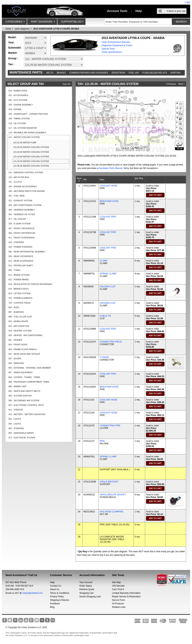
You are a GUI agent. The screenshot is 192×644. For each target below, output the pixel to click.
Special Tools (108, 49)
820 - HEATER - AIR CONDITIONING (25, 335)
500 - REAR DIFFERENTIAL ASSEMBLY (27, 252)
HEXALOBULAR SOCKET (113, 495)
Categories (15, 23)
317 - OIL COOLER (17, 219)
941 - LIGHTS (15, 419)
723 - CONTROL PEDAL (20, 303)
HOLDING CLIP (108, 287)
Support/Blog (72, 23)
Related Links (119, 607)
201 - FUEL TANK (17, 196)
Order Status (86, 586)
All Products (118, 604)
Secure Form (118, 600)
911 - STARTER (16, 410)
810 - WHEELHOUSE (18, 321)
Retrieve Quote (87, 589)
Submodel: (15, 48)
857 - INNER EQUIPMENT (21, 372)
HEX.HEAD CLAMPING (111, 512)
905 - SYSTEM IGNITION (20, 396)
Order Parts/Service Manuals (116, 42)
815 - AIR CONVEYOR (19, 326)
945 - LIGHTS (15, 424)
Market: (13, 53)
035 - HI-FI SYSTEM (18, 100)
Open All (66, 84)
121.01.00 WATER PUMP (25, 143)
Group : (13, 58)
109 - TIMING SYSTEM (19, 119)
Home (8, 29)
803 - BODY (14, 307)
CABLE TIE (105, 316)
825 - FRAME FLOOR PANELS (23, 349)
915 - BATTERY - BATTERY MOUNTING (27, 414)
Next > (181, 84)
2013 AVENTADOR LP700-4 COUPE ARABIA (56, 29)
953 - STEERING (16, 428)
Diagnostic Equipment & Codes (117, 45)
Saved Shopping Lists (90, 597)
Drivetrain (118, 73)
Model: (12, 37)
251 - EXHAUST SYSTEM (20, 201)
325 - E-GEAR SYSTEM (19, 224)
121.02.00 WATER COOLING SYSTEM (31, 147)
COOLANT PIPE (108, 217)
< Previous (171, 84)
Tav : (11, 64)
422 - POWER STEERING (20, 247)
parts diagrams (22, 29)
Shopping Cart (86, 593)
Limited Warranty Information (126, 593)
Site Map (116, 582)
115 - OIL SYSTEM (17, 123)
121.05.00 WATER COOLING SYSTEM (31, 161)
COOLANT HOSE (108, 186)
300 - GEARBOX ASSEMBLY (22, 210)
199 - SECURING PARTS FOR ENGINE (27, 191)
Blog (52, 607)
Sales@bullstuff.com (33, 593)
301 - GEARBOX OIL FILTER (22, 214)
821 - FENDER (15, 340)
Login (187, 2)
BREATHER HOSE (109, 201)
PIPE (102, 441)
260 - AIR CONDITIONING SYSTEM (25, 205)
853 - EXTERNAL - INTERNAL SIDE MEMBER (30, 368)
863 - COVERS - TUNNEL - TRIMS (24, 377)
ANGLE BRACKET (109, 482)
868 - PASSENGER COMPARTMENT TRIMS (29, 382)
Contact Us (55, 586)
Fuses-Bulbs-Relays (155, 73)
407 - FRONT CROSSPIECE (22, 228)
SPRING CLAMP (108, 274)
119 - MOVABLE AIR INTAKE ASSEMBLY (27, 133)
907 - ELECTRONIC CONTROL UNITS (26, 405)
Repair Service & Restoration (126, 597)
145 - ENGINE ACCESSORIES (23, 186)
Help (139, 11)
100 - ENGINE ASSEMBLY (21, 105)
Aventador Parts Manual (110, 168)
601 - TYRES (14, 270)
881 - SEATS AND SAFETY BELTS (24, 391)
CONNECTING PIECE (111, 342)
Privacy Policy (57, 597)
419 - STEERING (16, 242)
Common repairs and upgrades (89, 73)
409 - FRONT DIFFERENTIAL (22, 233)
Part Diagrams (43, 23)
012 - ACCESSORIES (18, 95)
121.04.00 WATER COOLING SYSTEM (31, 157)
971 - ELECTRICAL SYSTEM (22, 438)
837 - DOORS (15, 359)
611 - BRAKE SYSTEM (19, 275)
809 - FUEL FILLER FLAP (20, 317)
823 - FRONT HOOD (18, 345)
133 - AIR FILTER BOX (19, 177)
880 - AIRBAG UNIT (18, 386)
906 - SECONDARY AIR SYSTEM (24, 400)
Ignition (175, 73)
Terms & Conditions (60, 593)
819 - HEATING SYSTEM (20, 331)
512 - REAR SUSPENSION (21, 261)
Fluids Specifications (112, 52)
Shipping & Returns (60, 600)
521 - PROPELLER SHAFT (21, 266)
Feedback (55, 604)
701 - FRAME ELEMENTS (20, 298)
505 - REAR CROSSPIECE (21, 256)
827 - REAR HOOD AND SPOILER (24, 354)
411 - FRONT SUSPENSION (22, 238)
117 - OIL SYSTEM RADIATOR (23, 128)
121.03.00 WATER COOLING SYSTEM (31, 152)
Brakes (61, 73)
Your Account (86, 582)
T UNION (104, 357)
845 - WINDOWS (16, 363)
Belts (50, 73)
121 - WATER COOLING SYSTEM (24, 137)
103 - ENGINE (15, 109)
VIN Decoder (118, 586)
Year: (11, 42)
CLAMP (103, 261)
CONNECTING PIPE (110, 426)
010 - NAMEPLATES (18, 91)
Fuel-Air (134, 73)
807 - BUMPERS (16, 312)
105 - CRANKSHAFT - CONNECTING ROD (28, 114)
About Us (55, 589)
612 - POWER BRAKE (19, 280)
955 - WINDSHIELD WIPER (21, 433)
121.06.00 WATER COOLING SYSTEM (31, 166)
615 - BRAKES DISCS (19, 289)
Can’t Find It (118, 589)
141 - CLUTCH (15, 182)
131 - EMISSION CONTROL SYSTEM (26, 172)
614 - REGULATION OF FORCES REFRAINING (30, 284)
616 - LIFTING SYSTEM (19, 293)
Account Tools (117, 11)
